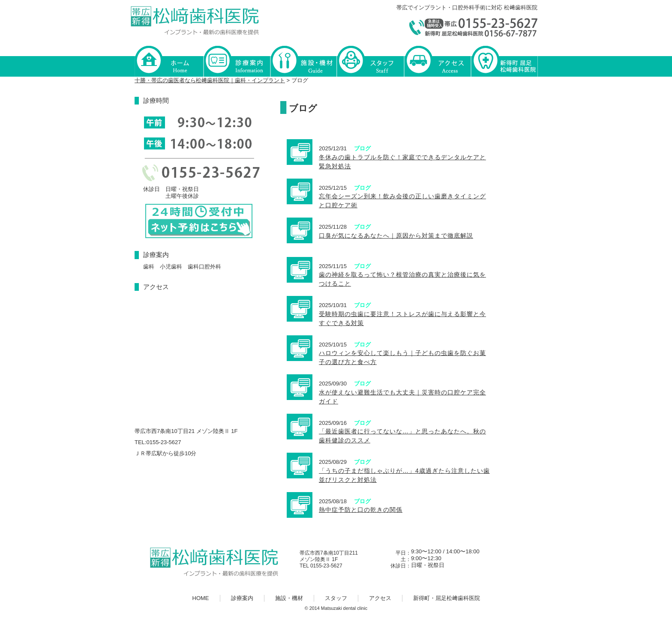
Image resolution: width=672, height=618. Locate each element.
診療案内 (237, 61)
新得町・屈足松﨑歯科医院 (504, 61)
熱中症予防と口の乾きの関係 (361, 510)
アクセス (437, 61)
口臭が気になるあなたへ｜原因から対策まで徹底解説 (396, 236)
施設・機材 (303, 61)
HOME (169, 61)
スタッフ (370, 61)
